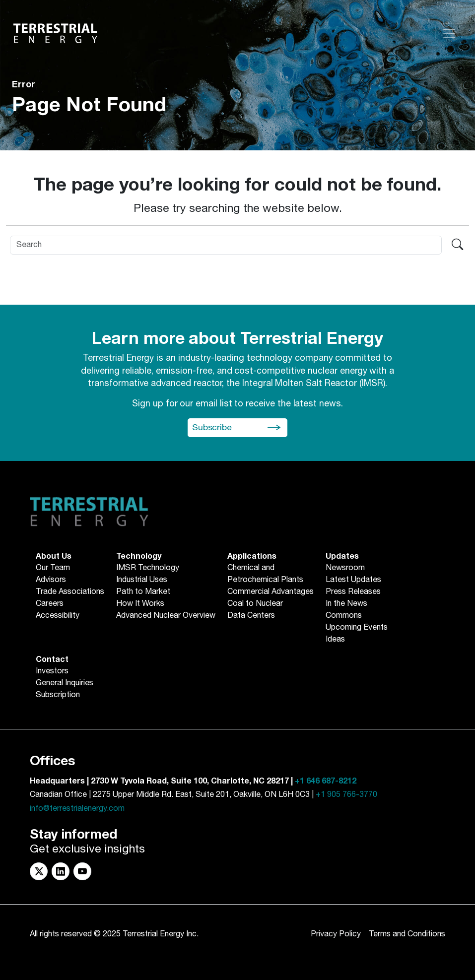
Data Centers (251, 616)
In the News (346, 604)
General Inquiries (65, 683)
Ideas (335, 640)
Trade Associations (70, 592)
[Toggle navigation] (449, 33)
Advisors (51, 580)
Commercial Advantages (271, 592)
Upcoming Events (357, 628)
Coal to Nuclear (255, 604)
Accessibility (58, 616)
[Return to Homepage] (55, 33)
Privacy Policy (336, 934)
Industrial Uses (142, 580)
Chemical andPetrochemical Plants (265, 574)
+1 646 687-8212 (326, 781)
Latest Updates (353, 580)
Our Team (53, 568)
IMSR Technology (148, 568)
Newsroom (345, 568)
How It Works (140, 604)
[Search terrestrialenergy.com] (457, 245)
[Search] (226, 245)
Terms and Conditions (407, 934)
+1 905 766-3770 (346, 795)
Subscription (58, 695)
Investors (52, 671)
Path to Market (143, 592)
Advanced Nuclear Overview (166, 616)
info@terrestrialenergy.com (77, 809)
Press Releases (353, 592)
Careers (50, 604)
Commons (344, 616)
